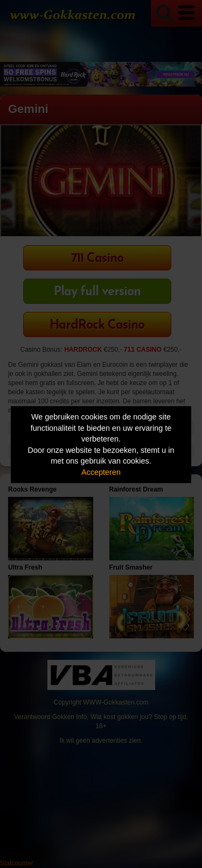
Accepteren (101, 472)
